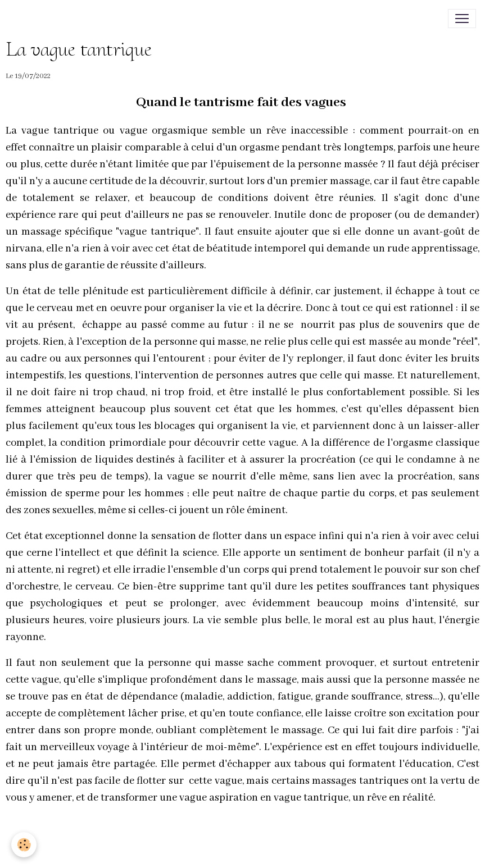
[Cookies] (24, 845)
